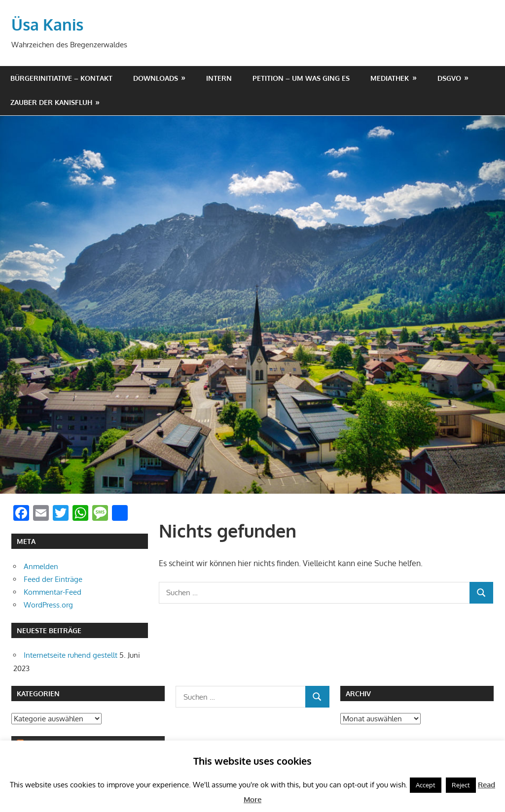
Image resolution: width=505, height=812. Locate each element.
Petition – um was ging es (301, 78)
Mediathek (390, 78)
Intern (219, 78)
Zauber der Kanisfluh (51, 102)
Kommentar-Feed (53, 592)
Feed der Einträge (53, 579)
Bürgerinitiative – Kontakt (61, 78)
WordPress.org (48, 604)
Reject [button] (461, 785)
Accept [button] (426, 785)
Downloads (156, 78)
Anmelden (41, 566)
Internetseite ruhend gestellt (71, 655)
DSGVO (449, 78)
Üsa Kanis (47, 24)
